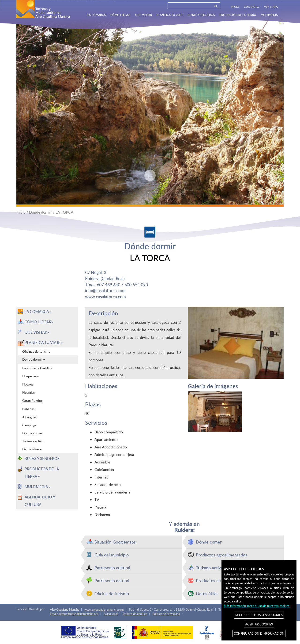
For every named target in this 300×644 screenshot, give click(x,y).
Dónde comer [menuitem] (32, 433)
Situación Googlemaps (115, 542)
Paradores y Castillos (37, 368)
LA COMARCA (97, 15)
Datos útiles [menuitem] (32, 449)
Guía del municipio (112, 555)
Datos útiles (207, 593)
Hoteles (28, 384)
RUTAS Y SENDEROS (201, 15)
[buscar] (190, 7)
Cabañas (28, 409)
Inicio (21, 212)
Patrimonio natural (112, 580)
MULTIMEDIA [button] (37, 487)
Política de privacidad (166, 614)
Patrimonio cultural (112, 568)
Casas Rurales (32, 401)
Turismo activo (210, 568)
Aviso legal (111, 614)
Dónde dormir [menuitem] (34, 359)
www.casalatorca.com (105, 296)
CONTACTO (251, 7)
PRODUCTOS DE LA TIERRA (238, 15)
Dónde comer (209, 542)
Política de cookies (135, 614)
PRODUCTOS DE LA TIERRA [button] (42, 473)
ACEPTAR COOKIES (259, 624)
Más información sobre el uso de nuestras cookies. (257, 606)
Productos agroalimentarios (222, 555)
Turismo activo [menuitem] (33, 441)
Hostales (28, 392)
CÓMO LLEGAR (120, 15)
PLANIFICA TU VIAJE (170, 15)
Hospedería (30, 376)
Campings (29, 425)
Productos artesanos (215, 580)
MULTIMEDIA (269, 15)
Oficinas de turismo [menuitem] (36, 351)
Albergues (29, 417)
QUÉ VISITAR (144, 15)
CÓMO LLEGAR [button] (39, 322)
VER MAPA (271, 7)
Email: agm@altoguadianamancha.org (74, 614)
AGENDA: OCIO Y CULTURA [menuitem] (40, 501)
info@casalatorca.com (105, 290)
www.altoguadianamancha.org (104, 609)
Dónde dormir (41, 212)
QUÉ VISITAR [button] (37, 332)
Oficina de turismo (112, 593)
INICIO (235, 7)
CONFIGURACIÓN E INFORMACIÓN (259, 633)
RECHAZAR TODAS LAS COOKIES (259, 615)
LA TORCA (64, 212)
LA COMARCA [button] (38, 312)
